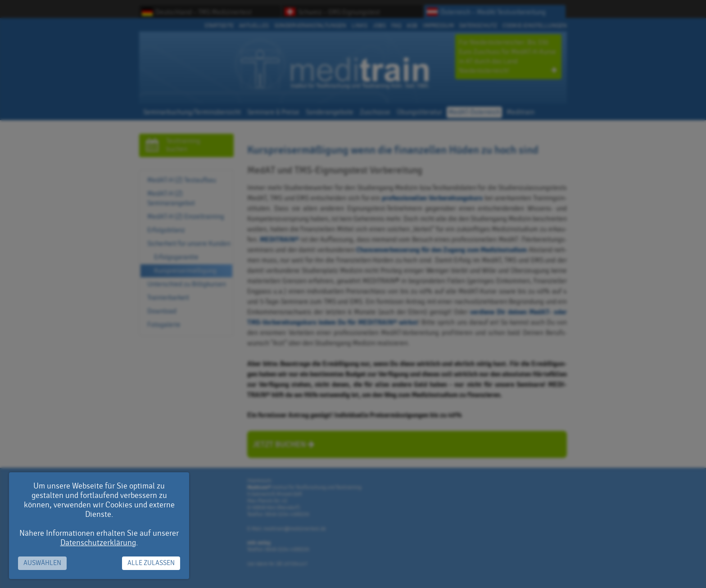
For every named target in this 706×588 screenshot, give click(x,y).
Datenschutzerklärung (98, 543)
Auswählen (42, 563)
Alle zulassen (151, 563)
